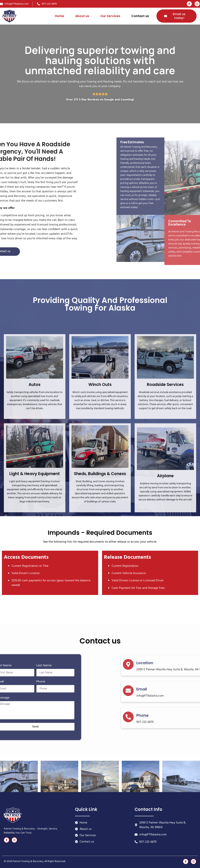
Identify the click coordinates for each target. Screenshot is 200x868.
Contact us (140, 16)
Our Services (110, 16)
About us (82, 16)
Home (59, 16)
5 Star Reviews (89, 100)
